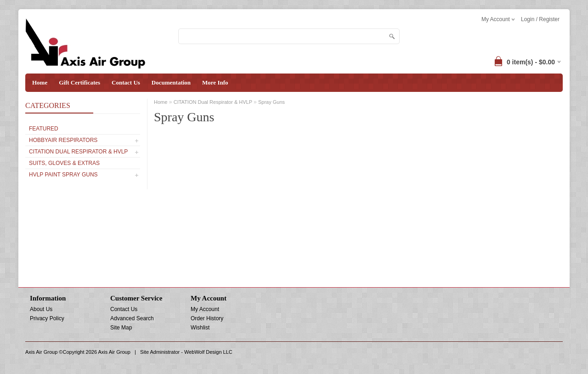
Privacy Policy (47, 318)
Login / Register (540, 19)
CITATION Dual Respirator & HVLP (78, 152)
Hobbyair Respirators (63, 140)
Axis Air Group (114, 352)
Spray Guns (271, 102)
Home (40, 82)
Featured (44, 129)
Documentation (171, 82)
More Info (215, 82)
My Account (205, 309)
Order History (207, 318)
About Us (41, 309)
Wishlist (200, 328)
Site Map (121, 328)
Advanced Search (132, 318)
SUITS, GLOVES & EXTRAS (64, 163)
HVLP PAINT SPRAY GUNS (63, 175)
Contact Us (126, 82)
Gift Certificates (79, 82)
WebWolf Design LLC (208, 352)
